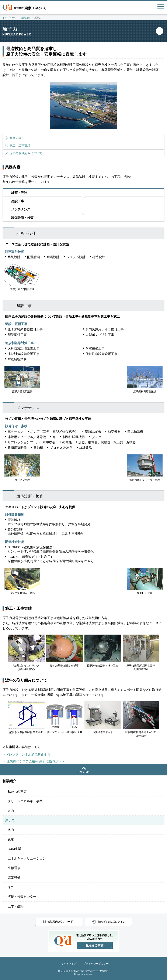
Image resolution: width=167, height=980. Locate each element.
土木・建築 (16, 906)
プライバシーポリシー (96, 964)
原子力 (10, 820)
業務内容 (15, 138)
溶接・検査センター (22, 897)
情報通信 (14, 868)
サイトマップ (69, 964)
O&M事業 (14, 849)
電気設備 (14, 877)
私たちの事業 (17, 791)
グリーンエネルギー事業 (25, 801)
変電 (11, 839)
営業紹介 (9, 781)
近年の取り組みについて (26, 153)
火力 (11, 811)
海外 (11, 887)
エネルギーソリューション (27, 858)
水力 (11, 830)
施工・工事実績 (20, 146)
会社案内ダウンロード (60, 922)
